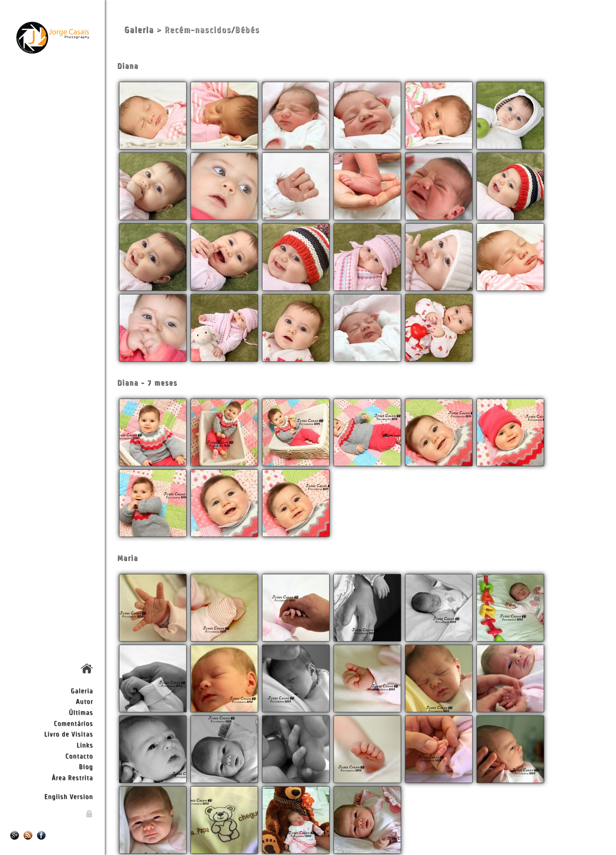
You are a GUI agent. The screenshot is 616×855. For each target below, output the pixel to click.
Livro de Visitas (68, 734)
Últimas (81, 712)
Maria (127, 558)
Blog (86, 766)
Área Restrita (72, 777)
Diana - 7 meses (147, 383)
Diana (128, 66)
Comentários (73, 723)
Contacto (79, 756)
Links (85, 745)
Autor (84, 701)
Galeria (82, 690)
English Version (69, 796)
